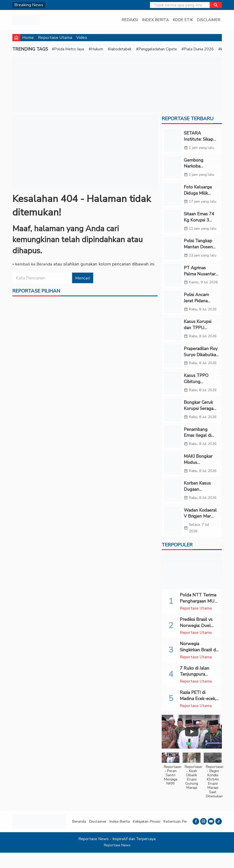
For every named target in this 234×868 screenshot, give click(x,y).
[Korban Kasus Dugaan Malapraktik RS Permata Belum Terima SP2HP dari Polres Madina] (173, 505)
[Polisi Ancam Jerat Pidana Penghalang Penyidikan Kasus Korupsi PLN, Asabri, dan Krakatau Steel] (173, 313)
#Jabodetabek (126, 49)
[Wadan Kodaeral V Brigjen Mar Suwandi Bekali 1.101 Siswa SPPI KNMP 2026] (173, 536)
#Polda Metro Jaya (69, 49)
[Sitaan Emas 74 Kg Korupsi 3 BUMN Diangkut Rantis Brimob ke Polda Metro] (173, 224)
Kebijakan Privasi (151, 837)
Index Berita (155, 20)
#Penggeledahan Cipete (167, 49)
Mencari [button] (83, 278)
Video (82, 37)
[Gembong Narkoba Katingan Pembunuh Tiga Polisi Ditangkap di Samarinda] (173, 169)
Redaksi (129, 20)
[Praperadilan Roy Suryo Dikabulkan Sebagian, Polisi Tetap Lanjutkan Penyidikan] (173, 368)
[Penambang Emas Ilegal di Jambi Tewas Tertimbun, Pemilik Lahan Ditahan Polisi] (173, 450)
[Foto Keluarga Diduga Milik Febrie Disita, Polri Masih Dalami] (173, 196)
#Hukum (100, 49)
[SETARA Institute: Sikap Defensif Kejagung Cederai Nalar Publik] (173, 141)
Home (28, 37)
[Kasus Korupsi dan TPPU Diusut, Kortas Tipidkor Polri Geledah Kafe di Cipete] (173, 340)
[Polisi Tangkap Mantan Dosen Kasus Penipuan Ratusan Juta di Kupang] (173, 251)
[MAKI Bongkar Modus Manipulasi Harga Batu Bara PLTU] (173, 477)
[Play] (192, 747)
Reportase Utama (55, 37)
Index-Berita (122, 837)
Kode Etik (182, 20)
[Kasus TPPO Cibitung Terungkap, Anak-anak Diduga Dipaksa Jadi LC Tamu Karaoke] (173, 395)
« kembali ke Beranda (33, 265)
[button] (216, 5)
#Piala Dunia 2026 (212, 49)
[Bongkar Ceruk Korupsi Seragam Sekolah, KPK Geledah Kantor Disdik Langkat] (173, 423)
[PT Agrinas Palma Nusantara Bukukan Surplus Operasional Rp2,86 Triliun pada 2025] (173, 282)
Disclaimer (208, 20)
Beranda (79, 837)
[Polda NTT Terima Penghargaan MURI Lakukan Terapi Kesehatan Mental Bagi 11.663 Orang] (192, 587)
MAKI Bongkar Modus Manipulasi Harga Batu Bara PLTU (201, 479)
